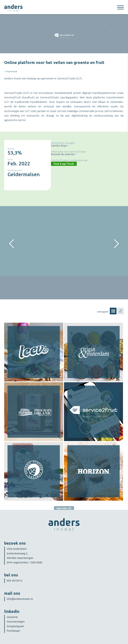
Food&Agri (13, 631)
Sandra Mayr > (60, 146)
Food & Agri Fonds (64, 164)
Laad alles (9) (64, 508)
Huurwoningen (16, 622)
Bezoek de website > (64, 154)
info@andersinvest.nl (20, 599)
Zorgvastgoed (15, 626)
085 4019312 (15, 581)
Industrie (12, 617)
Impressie (12, 71)
